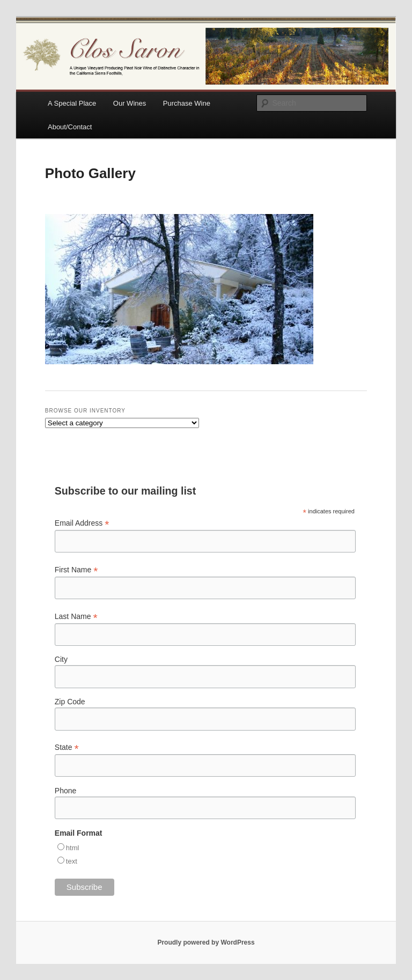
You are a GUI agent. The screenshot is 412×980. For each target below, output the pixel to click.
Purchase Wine (187, 103)
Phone (65, 791)
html (73, 848)
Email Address (82, 523)
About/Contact (70, 127)
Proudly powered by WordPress (206, 942)
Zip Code (70, 702)
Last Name (76, 617)
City (61, 659)
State (67, 747)
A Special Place (72, 103)
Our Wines (130, 103)
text (72, 861)
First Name (76, 570)
